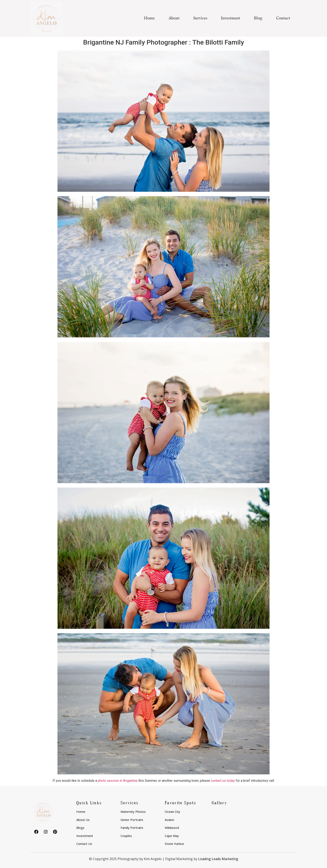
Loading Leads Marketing (218, 859)
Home (149, 18)
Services (200, 18)
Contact (283, 18)
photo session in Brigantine (118, 781)
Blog (258, 18)
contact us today (223, 781)
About (174, 18)
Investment (230, 18)
